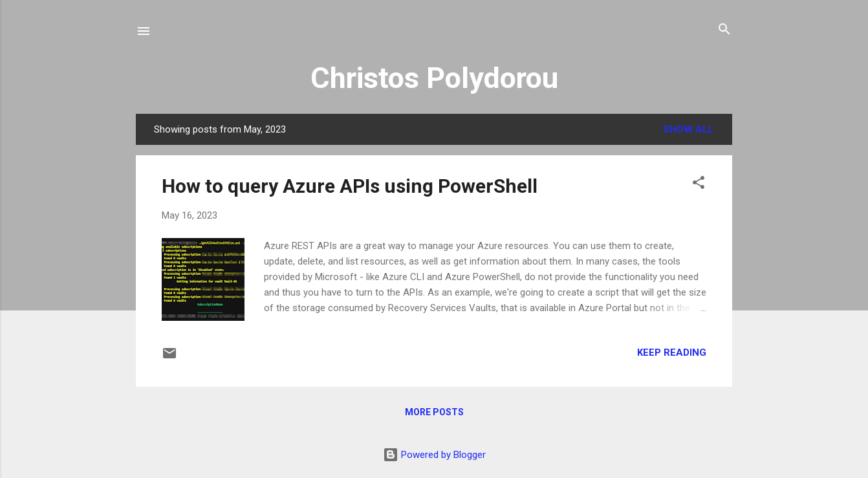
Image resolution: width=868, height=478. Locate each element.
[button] (699, 183)
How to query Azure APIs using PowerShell (350, 186)
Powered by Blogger (434, 455)
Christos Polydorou (434, 78)
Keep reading (672, 353)
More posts (434, 412)
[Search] (724, 30)
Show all (689, 129)
